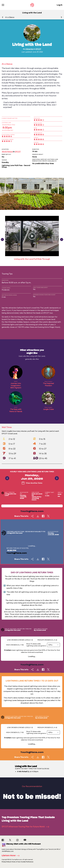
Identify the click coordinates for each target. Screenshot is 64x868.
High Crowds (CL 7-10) (15, 645)
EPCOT (38, 49)
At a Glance (10, 17)
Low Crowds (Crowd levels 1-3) (20, 640)
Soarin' (4, 319)
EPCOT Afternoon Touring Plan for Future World (25, 827)
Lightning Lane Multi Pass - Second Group (16, 166)
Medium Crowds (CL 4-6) (47, 640)
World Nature (7, 152)
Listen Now (11, 856)
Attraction (29, 49)
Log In (59, 5)
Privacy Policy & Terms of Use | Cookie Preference (18, 862)
